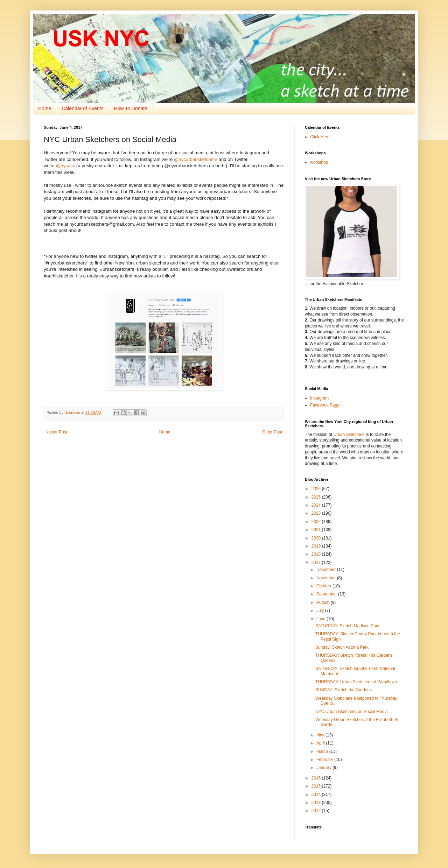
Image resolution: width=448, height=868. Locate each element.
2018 (317, 554)
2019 (317, 546)
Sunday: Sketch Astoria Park (342, 647)
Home (45, 108)
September (327, 594)
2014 (317, 795)
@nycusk (65, 166)
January (324, 768)
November (327, 578)
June (321, 619)
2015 (317, 786)
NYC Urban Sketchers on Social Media (352, 712)
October (324, 586)
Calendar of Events (82, 108)
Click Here (320, 137)
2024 (317, 505)
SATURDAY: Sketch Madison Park (347, 626)
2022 (317, 522)
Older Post (272, 432)
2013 (317, 803)
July (321, 611)
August (324, 602)
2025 (317, 497)
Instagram (319, 398)
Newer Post (56, 432)
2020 (317, 538)
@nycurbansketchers (196, 159)
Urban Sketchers (349, 435)
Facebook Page (325, 405)
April (321, 743)
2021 (317, 530)
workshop (319, 162)
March (323, 751)
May (321, 735)
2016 (317, 778)
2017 (317, 563)
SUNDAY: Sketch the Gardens (344, 690)
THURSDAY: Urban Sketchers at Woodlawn (356, 682)
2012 (317, 811)
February (325, 760)
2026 (317, 489)
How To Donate (130, 108)
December (327, 570)
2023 (317, 513)
